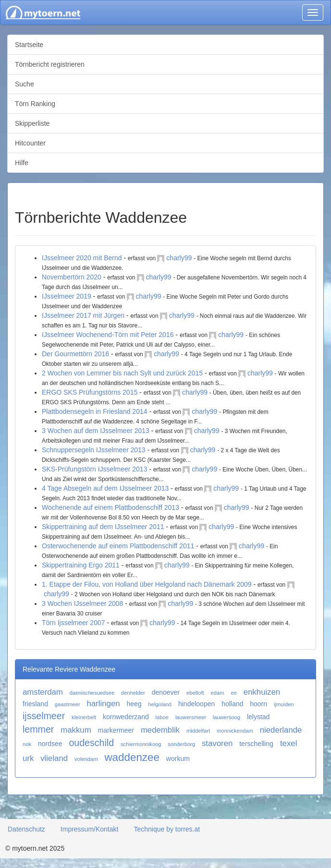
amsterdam (43, 692)
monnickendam (235, 731)
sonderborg (181, 744)
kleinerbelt (84, 717)
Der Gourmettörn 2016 (75, 354)
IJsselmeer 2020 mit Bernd (82, 258)
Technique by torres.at (167, 829)
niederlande (281, 730)
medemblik (160, 730)
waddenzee (132, 757)
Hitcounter (30, 143)
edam (218, 693)
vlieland (54, 758)
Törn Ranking (35, 104)
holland (232, 704)
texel (288, 743)
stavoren (217, 743)
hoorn (258, 704)
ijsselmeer (44, 716)
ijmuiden (284, 704)
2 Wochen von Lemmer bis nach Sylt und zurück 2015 (122, 373)
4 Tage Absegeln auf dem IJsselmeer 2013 (105, 488)
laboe (162, 717)
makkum (76, 730)
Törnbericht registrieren (50, 64)
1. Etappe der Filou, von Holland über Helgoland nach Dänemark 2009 (147, 584)
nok (27, 744)
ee (233, 693)
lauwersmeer (191, 717)
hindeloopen (196, 704)
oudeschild (91, 743)
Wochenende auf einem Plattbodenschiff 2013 (110, 507)
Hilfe (22, 163)
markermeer (116, 730)
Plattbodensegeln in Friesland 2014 (95, 411)
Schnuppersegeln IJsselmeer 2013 (94, 450)
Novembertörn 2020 (72, 277)
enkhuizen (262, 692)
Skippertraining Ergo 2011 (81, 565)
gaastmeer (67, 704)
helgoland (160, 704)
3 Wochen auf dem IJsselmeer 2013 (96, 431)
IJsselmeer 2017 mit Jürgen (83, 315)
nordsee (50, 744)
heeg (134, 704)
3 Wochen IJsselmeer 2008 (82, 603)
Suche (25, 84)
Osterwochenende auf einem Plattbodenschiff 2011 (118, 546)
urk (28, 758)
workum (178, 759)
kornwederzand (126, 717)
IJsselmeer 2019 (67, 296)
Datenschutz (26, 829)
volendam (86, 759)
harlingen (104, 704)
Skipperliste (32, 123)
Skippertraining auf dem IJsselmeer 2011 (103, 527)
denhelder (133, 693)
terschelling (256, 744)
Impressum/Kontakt (90, 829)
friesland (35, 704)
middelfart (198, 731)
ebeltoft (195, 693)
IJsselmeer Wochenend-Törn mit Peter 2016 (108, 335)
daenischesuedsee (92, 693)
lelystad (258, 717)
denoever (166, 692)
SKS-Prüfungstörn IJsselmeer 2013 (94, 469)
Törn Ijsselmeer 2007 (74, 623)
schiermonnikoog (141, 744)
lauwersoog (227, 717)
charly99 (179, 258)
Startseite (29, 45)
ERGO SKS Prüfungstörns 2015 (90, 392)
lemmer (38, 729)
